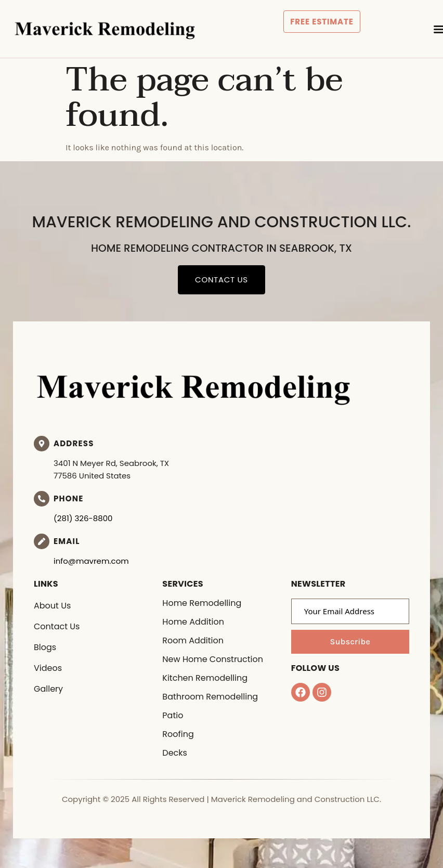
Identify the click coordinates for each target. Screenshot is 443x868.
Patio (173, 715)
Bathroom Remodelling (210, 697)
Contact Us (57, 626)
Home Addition (193, 622)
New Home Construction (213, 659)
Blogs (45, 647)
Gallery (48, 689)
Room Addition (193, 640)
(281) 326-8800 (83, 518)
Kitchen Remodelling (205, 678)
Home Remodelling (202, 603)
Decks (175, 753)
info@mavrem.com (91, 561)
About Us (52, 606)
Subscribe (350, 642)
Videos (48, 668)
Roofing (178, 734)
